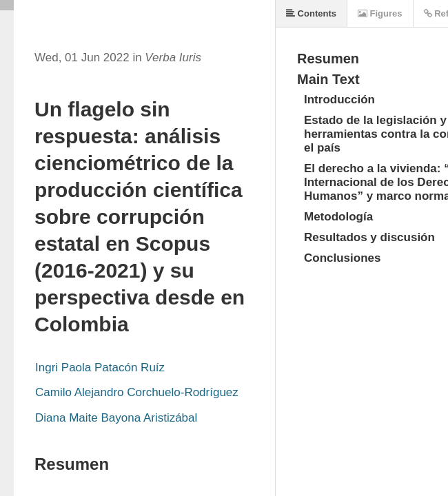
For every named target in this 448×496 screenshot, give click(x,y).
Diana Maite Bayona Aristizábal (116, 418)
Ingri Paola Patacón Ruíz (100, 368)
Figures (380, 13)
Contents (311, 13)
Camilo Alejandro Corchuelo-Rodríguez (137, 392)
